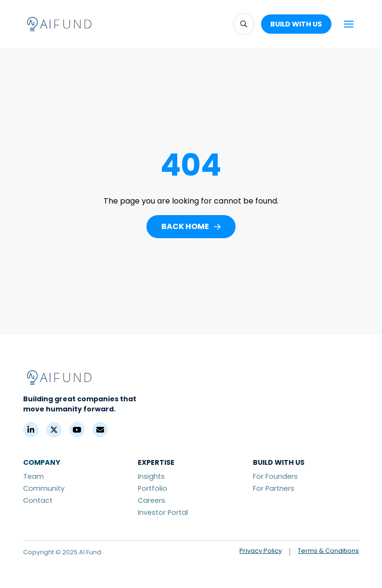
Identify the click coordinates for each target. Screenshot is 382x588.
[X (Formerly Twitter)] (54, 430)
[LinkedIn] (31, 430)
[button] (244, 24)
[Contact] (100, 430)
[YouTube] (77, 430)
